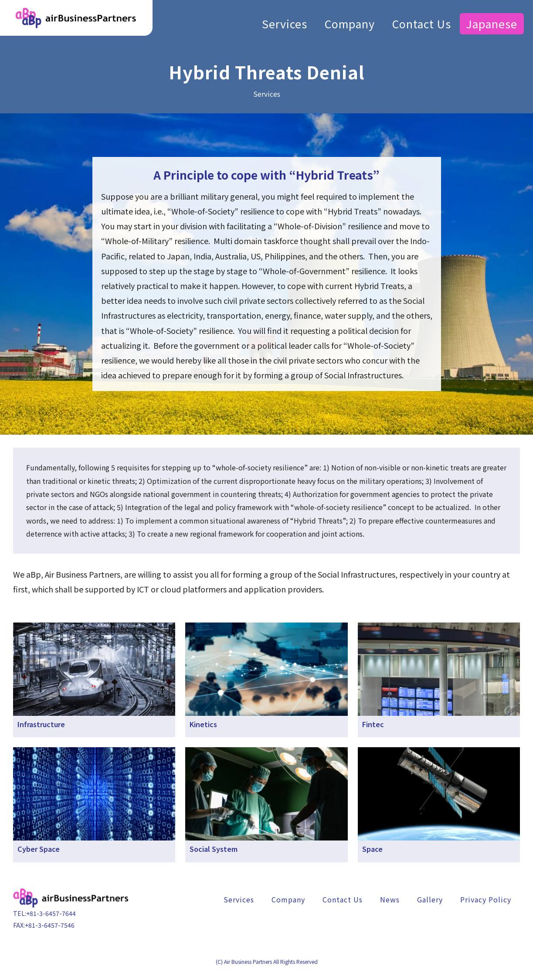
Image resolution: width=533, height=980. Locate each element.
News (390, 899)
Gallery (430, 899)
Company (350, 22)
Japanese (492, 22)
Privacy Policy (486, 899)
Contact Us (422, 22)
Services (285, 22)
